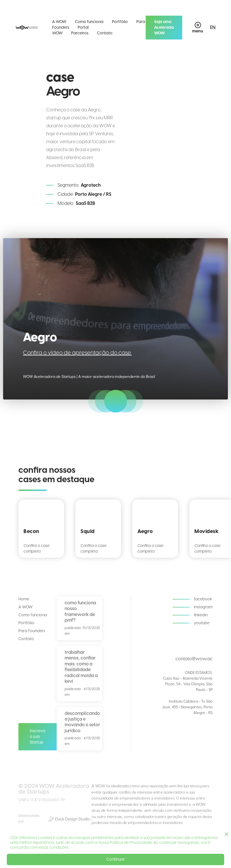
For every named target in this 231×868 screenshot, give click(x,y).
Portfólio (120, 22)
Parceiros (80, 33)
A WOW (59, 22)
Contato (105, 33)
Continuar (115, 859)
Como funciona (89, 22)
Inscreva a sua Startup (38, 737)
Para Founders (32, 631)
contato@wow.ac (194, 659)
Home (24, 599)
